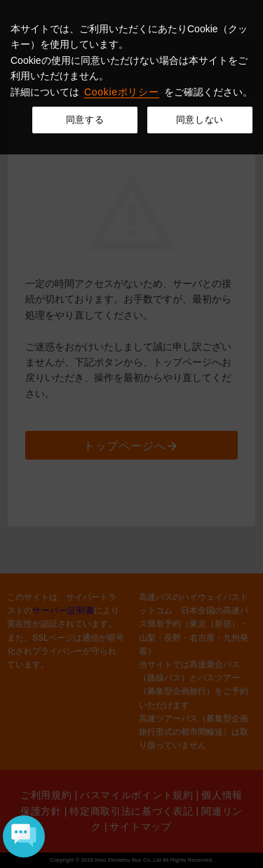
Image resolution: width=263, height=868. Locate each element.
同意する (85, 120)
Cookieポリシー (122, 92)
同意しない (200, 120)
